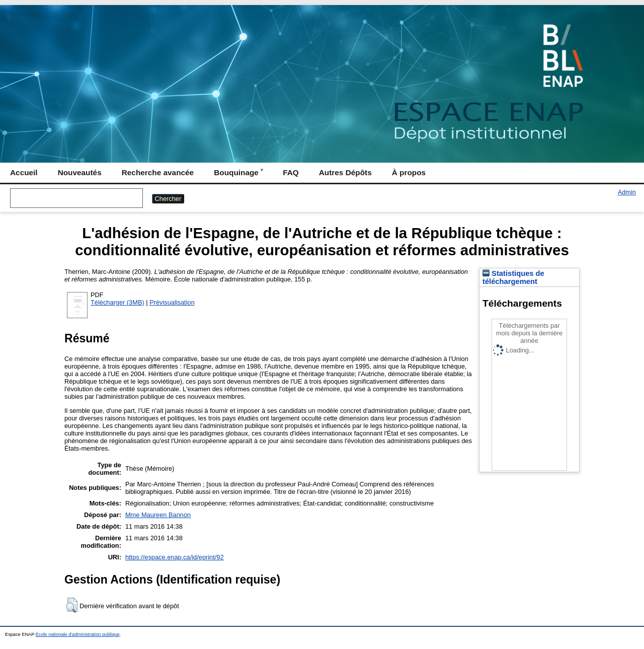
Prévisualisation (172, 302)
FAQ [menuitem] (291, 172)
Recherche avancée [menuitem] (158, 172)
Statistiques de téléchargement (513, 277)
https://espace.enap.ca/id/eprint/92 (175, 557)
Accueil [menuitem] (24, 172)
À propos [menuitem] (409, 172)
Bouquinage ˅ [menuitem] (238, 172)
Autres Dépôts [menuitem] (345, 172)
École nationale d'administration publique (78, 634)
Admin (627, 192)
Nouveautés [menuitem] (80, 172)
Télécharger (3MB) (117, 302)
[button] (72, 605)
